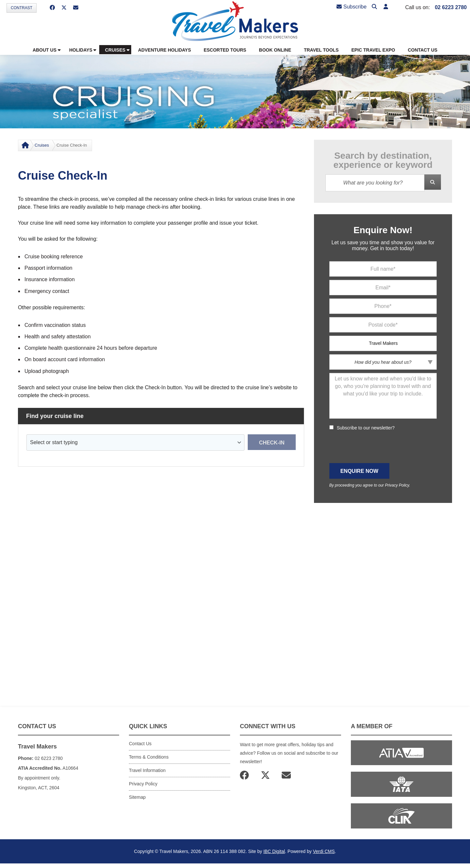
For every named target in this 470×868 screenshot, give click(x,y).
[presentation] (379, 447)
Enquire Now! (383, 230)
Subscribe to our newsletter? (366, 428)
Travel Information (147, 770)
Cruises (42, 145)
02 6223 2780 (451, 7)
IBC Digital (274, 851)
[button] (386, 7)
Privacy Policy (397, 485)
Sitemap (137, 797)
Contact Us (140, 744)
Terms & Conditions (149, 757)
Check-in (272, 443)
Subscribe (352, 7)
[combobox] (136, 442)
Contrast (22, 8)
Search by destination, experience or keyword (383, 160)
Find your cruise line (55, 416)
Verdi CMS (324, 851)
